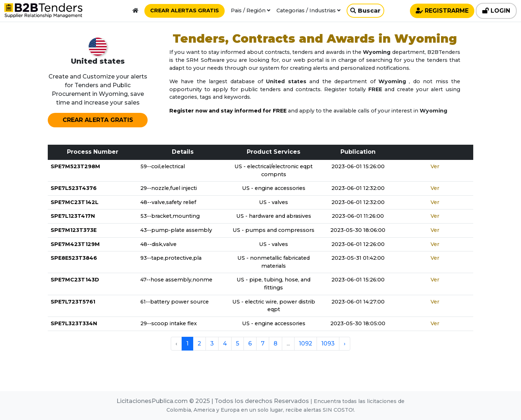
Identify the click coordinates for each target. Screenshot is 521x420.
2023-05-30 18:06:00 (358, 230)
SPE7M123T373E (74, 230)
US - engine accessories (274, 188)
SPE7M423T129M (75, 244)
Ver (435, 166)
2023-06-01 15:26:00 (358, 166)
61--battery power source (175, 302)
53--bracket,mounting (170, 216)
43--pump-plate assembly (176, 230)
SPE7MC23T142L (75, 202)
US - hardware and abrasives (274, 216)
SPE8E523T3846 (74, 258)
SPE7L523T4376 (74, 188)
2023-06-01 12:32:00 (358, 188)
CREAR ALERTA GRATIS (98, 120)
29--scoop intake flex (169, 323)
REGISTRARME (442, 11)
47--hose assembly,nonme (176, 280)
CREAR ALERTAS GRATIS (185, 10)
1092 (306, 343)
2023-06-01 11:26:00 (358, 216)
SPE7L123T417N (73, 216)
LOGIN (496, 11)
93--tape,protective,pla (171, 258)
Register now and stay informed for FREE (228, 111)
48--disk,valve (158, 244)
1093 (328, 343)
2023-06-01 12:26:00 (358, 244)
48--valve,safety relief (168, 202)
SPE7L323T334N (74, 323)
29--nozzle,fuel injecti (169, 188)
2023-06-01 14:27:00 (358, 302)
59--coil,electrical (163, 166)
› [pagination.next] (345, 343)
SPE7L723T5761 (73, 302)
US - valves (274, 202)
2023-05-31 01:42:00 (358, 258)
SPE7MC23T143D (75, 280)
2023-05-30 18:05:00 (358, 323)
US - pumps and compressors (274, 230)
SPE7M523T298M (75, 166)
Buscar (365, 11)
